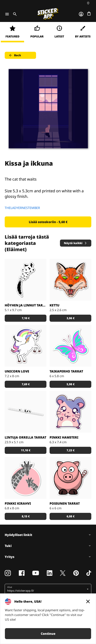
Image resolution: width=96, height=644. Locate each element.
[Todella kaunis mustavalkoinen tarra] (26, 280)
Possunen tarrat (65, 503)
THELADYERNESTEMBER (22, 208)
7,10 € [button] (26, 318)
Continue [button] (48, 634)
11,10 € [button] (26, 450)
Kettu (54, 305)
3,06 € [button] (71, 318)
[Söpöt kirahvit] (26, 478)
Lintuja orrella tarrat (25, 437)
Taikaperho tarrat (66, 371)
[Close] (88, 601)
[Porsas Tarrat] (70, 478)
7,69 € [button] (26, 384)
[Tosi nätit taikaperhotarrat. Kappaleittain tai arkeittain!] (70, 346)
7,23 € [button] (71, 450)
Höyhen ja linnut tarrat (26, 305)
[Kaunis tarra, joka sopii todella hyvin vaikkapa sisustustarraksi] (26, 412)
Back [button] (15, 55)
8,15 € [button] (26, 516)
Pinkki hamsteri (64, 437)
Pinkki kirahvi (18, 503)
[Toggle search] (14, 14)
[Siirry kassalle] (89, 14)
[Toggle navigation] (7, 14)
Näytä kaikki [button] (76, 243)
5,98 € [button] (71, 384)
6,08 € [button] (71, 516)
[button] (47, 589)
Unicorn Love (17, 371)
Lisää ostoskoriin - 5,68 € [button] (48, 222)
